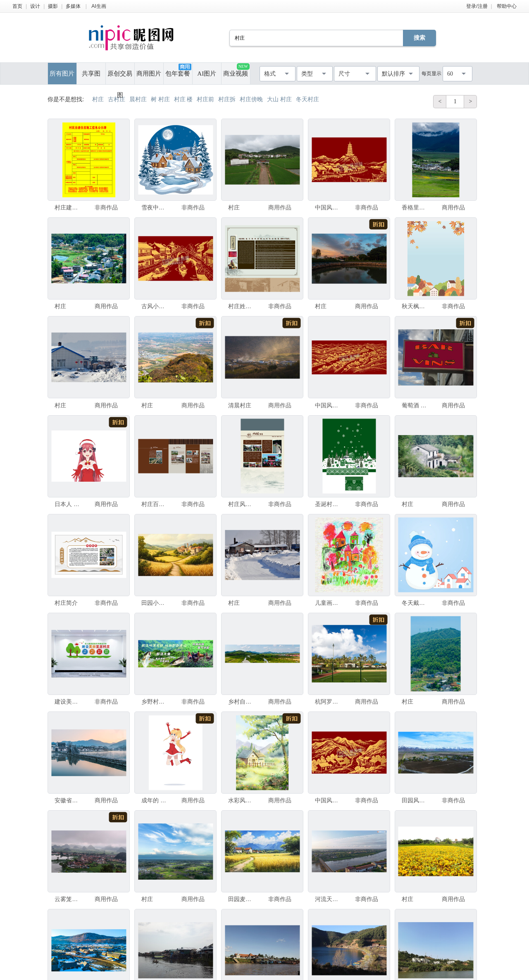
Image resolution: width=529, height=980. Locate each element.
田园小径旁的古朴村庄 (155, 603)
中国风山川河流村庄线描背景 (329, 800)
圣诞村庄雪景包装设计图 (329, 504)
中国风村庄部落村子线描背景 (329, 405)
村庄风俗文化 (242, 504)
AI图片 (207, 74)
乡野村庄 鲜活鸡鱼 (155, 702)
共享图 (91, 74)
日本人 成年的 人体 (68, 504)
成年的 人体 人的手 (155, 800)
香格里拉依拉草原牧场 (415, 207)
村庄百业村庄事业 (155, 504)
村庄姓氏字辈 (242, 306)
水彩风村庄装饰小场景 (242, 800)
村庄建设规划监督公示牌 (68, 207)
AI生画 (99, 6)
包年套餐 (178, 70)
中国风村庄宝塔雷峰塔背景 (329, 207)
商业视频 (236, 70)
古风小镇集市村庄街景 (155, 306)
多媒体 (73, 6)
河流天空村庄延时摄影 (329, 899)
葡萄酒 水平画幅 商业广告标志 (415, 405)
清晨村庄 (240, 405)
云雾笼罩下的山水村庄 (68, 899)
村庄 (234, 207)
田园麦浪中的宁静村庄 (242, 899)
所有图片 (62, 74)
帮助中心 (507, 6)
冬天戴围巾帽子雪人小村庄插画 (415, 603)
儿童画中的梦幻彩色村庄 (329, 603)
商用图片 (149, 74)
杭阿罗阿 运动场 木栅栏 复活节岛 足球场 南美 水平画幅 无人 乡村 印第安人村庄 (329, 702)
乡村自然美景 (242, 702)
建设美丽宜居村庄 (68, 702)
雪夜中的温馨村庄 (155, 207)
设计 (35, 6)
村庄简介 (66, 603)
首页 (17, 6)
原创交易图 (120, 77)
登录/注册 (477, 6)
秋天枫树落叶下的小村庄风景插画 (415, 306)
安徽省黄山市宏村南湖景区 (68, 800)
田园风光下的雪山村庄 (415, 800)
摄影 (53, 6)
